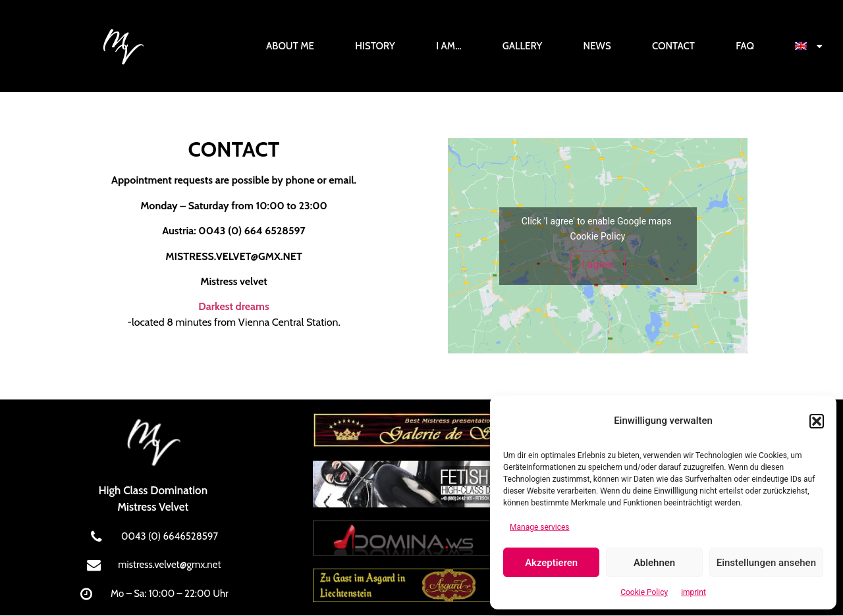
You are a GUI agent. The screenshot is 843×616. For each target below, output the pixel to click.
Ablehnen (654, 563)
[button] (817, 421)
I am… (449, 46)
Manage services (540, 527)
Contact (673, 46)
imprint (693, 592)
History (375, 46)
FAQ (745, 46)
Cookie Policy (644, 592)
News (597, 46)
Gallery (523, 46)
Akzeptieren (551, 563)
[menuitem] (809, 46)
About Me (290, 46)
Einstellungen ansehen (766, 563)
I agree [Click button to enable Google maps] (597, 264)
